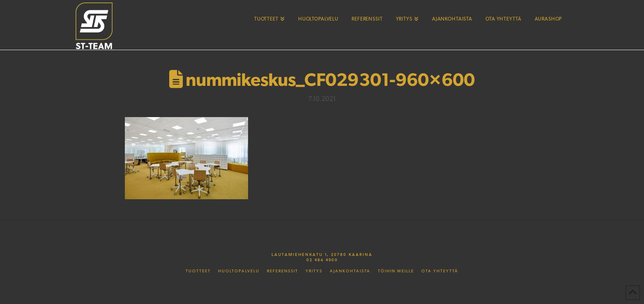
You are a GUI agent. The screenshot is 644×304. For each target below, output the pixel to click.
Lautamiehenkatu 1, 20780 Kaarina (322, 254)
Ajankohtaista (350, 271)
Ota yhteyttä (440, 271)
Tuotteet (198, 271)
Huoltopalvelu (239, 271)
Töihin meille (396, 271)
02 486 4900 (322, 260)
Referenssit (283, 271)
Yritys (314, 271)
